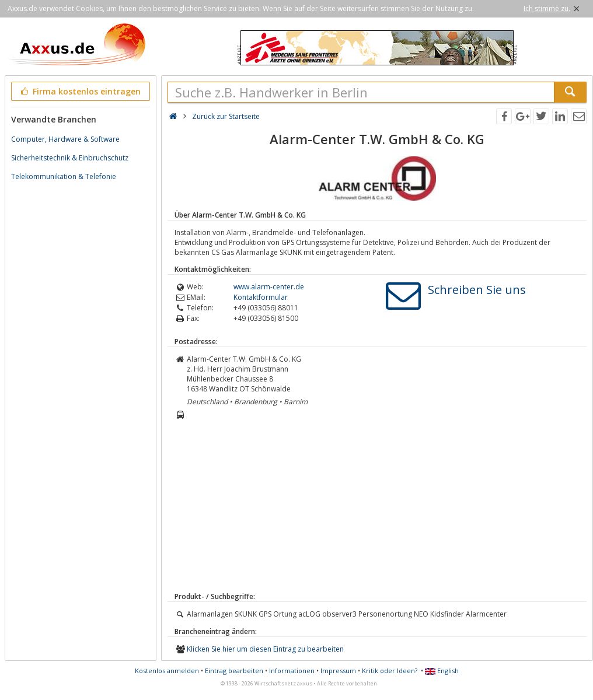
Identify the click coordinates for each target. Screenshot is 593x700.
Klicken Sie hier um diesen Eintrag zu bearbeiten (265, 649)
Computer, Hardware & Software (65, 139)
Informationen (292, 671)
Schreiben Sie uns (477, 290)
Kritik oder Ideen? (390, 671)
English (442, 671)
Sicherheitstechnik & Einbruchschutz (70, 158)
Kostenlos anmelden (167, 671)
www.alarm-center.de (269, 287)
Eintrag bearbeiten (234, 671)
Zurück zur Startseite (226, 116)
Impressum (338, 671)
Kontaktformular (261, 297)
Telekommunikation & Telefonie (64, 176)
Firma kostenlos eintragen (80, 91)
